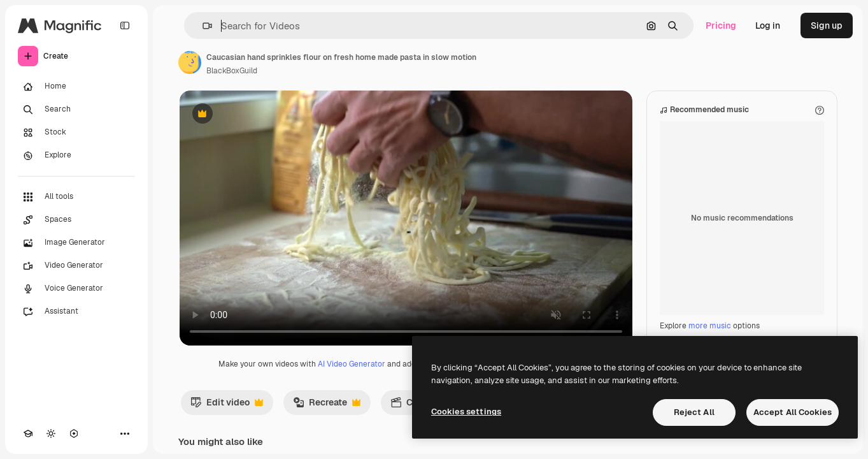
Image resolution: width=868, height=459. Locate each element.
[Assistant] (76, 312)
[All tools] (76, 197)
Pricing (721, 25)
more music (710, 326)
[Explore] (76, 156)
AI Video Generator (352, 364)
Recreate (327, 405)
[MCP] (74, 433)
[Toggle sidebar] (125, 25)
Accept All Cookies (793, 412)
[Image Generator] (76, 243)
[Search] (76, 110)
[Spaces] (76, 220)
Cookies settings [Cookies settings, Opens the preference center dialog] (466, 412)
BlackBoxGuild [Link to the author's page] (232, 71)
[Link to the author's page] (190, 62)
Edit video (227, 405)
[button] (202, 26)
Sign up (827, 25)
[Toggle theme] (51, 433)
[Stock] (76, 133)
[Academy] (28, 433)
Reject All (694, 412)
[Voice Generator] (76, 289)
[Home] (76, 87)
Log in (768, 25)
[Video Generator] (76, 266)
